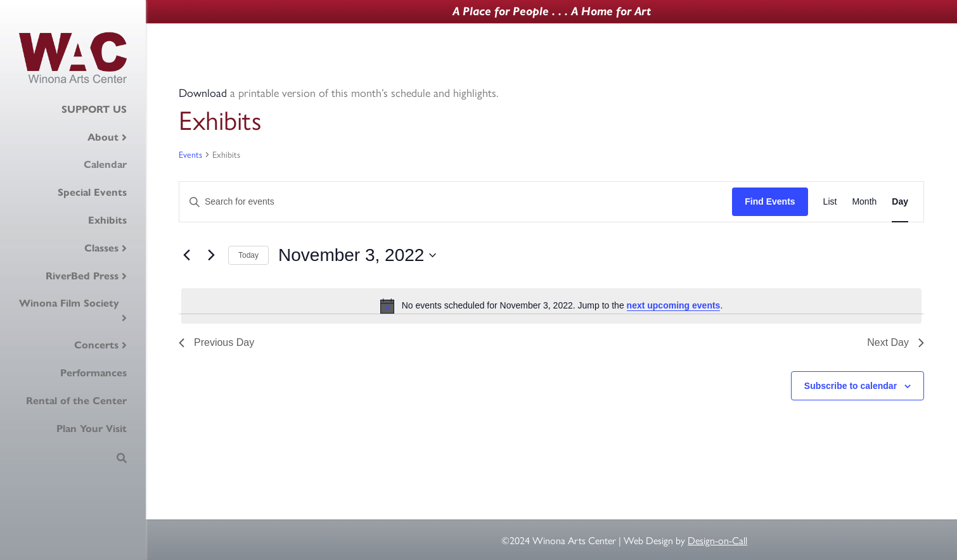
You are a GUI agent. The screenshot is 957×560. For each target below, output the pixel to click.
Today (248, 255)
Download (203, 92)
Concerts (96, 345)
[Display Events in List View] (830, 202)
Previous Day (216, 342)
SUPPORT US (94, 109)
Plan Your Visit (92, 429)
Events (190, 154)
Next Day (896, 342)
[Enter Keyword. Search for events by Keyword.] (456, 202)
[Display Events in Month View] (864, 202)
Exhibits (107, 220)
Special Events (92, 192)
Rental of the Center (76, 401)
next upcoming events (674, 305)
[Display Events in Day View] (900, 202)
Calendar (105, 164)
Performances (93, 373)
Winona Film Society (69, 303)
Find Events (770, 201)
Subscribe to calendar (851, 386)
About (103, 137)
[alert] (551, 306)
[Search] (122, 458)
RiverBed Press (82, 276)
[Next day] (211, 255)
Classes (101, 248)
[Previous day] (186, 255)
